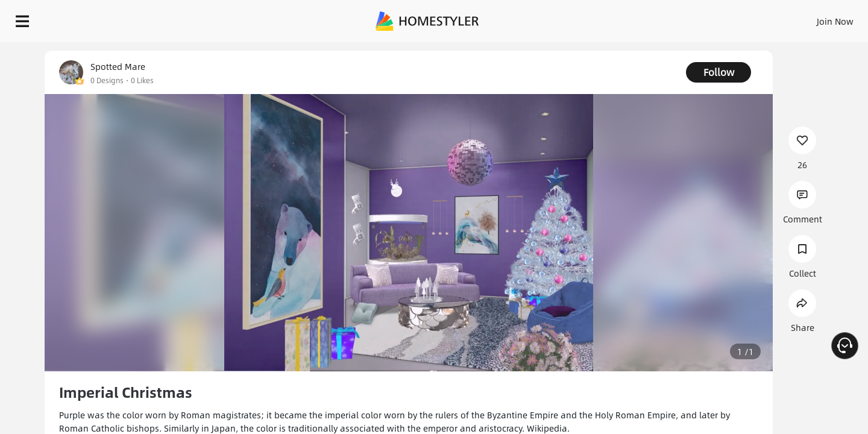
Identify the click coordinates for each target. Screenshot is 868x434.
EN (732, 18)
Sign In (645, 18)
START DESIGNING (808, 18)
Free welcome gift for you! (617, 51)
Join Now (690, 18)
